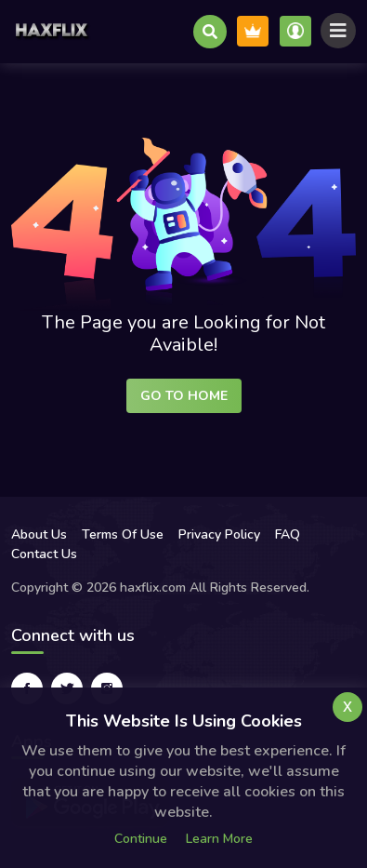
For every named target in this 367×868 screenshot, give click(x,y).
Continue (141, 839)
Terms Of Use (123, 534)
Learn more (219, 839)
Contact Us (44, 554)
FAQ (288, 534)
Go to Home (184, 396)
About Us (39, 534)
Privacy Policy (219, 534)
